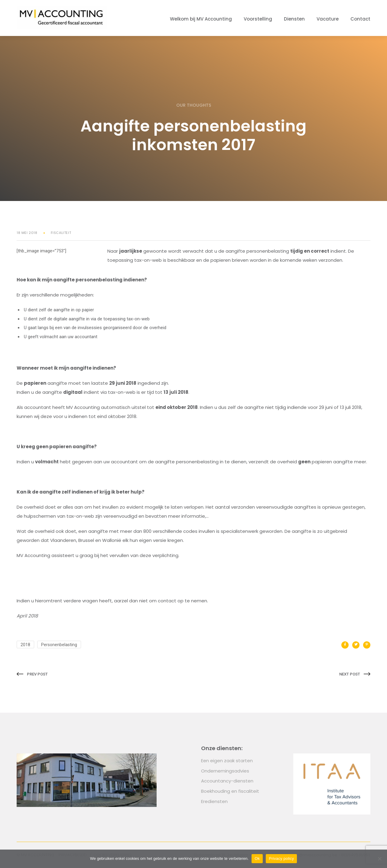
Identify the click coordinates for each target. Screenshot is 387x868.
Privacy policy (281, 858)
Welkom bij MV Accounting (201, 19)
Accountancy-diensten (227, 781)
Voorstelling (258, 19)
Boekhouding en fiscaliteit (230, 791)
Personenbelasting (59, 645)
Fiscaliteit (61, 233)
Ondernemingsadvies (225, 771)
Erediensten (214, 801)
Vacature (328, 19)
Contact (360, 19)
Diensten (294, 19)
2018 (25, 645)
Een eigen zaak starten (227, 761)
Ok (257, 858)
